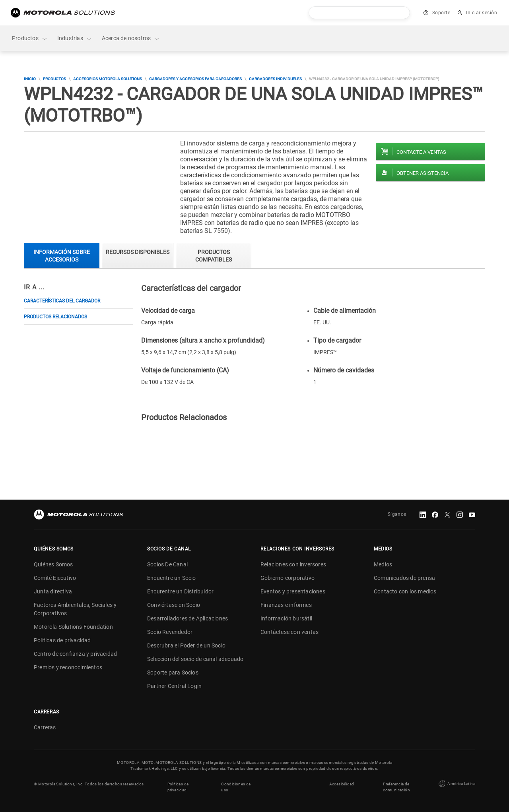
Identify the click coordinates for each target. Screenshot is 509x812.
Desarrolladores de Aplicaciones (187, 618)
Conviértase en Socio (174, 605)
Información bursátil (286, 618)
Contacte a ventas (421, 152)
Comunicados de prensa (404, 578)
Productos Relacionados (55, 317)
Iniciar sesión (482, 13)
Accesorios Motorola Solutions (108, 79)
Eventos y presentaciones (293, 591)
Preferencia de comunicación (396, 787)
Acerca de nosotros (131, 38)
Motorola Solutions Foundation (73, 627)
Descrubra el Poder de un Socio (186, 645)
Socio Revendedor (170, 632)
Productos (30, 38)
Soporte (441, 13)
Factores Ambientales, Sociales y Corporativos (75, 609)
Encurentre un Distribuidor (180, 591)
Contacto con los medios (405, 591)
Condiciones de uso (236, 787)
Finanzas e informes (286, 605)
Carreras (45, 727)
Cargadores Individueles (275, 79)
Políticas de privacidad (62, 640)
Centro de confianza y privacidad (75, 654)
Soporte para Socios (173, 672)
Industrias (75, 38)
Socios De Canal (167, 564)
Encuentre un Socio (172, 578)
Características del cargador (62, 301)
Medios (383, 564)
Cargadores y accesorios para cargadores (195, 79)
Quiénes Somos (53, 564)
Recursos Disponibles (138, 252)
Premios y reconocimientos (68, 667)
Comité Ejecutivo (55, 578)
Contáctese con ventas (289, 632)
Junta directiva (53, 591)
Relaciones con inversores (293, 564)
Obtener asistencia (423, 173)
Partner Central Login (174, 686)
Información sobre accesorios (62, 256)
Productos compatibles (214, 256)
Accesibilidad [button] (342, 784)
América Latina (456, 784)
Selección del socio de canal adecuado (195, 659)
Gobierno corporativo (288, 578)
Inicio (30, 79)
